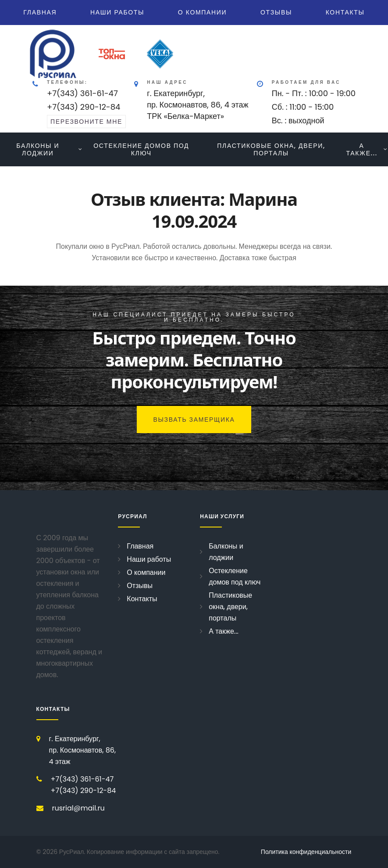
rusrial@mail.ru (78, 808)
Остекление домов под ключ (141, 149)
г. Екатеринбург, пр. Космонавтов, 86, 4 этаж (83, 750)
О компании (203, 12)
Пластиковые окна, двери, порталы (271, 149)
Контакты (345, 12)
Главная (40, 12)
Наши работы (117, 12)
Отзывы (276, 12)
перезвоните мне (86, 122)
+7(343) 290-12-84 (84, 107)
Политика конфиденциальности (306, 852)
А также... (361, 149)
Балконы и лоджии (38, 149)
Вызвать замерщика (194, 420)
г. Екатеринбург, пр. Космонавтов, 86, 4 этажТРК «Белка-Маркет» (198, 105)
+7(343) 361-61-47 (82, 93)
